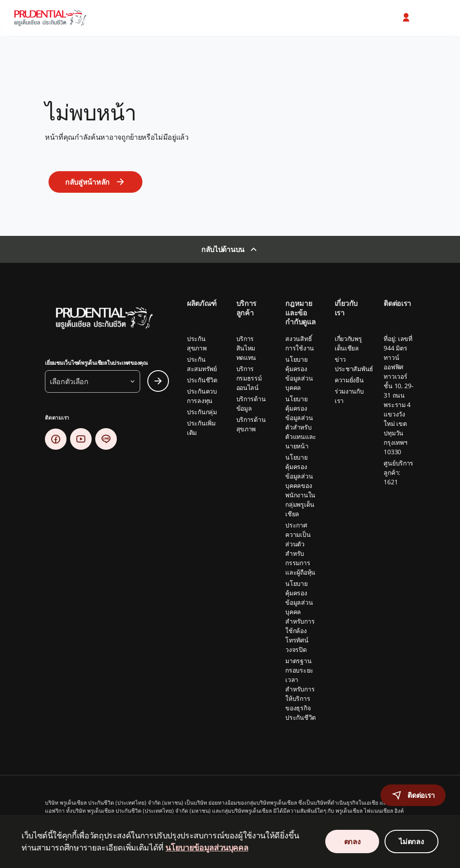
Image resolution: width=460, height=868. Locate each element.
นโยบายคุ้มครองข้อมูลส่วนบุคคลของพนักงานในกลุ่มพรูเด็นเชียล (300, 485)
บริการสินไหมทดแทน (246, 348)
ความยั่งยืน (349, 380)
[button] (407, 18)
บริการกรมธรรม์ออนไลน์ (249, 378)
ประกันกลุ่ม (202, 412)
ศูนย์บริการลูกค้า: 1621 (398, 472)
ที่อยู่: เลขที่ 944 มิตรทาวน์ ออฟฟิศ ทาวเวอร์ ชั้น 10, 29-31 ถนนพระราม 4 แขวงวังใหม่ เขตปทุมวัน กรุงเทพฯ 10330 (398, 395)
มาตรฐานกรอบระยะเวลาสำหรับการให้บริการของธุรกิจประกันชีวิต (301, 689)
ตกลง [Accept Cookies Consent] (352, 841)
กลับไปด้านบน (223, 249)
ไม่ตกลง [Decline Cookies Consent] (411, 841)
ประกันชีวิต (202, 380)
